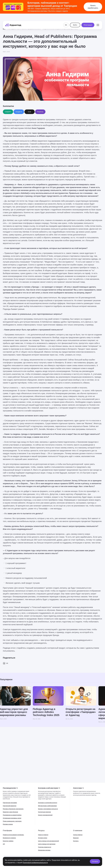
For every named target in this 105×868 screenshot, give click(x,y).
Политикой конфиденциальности (35, 863)
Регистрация (88, 20)
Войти (75, 20)
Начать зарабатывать (93, 7)
